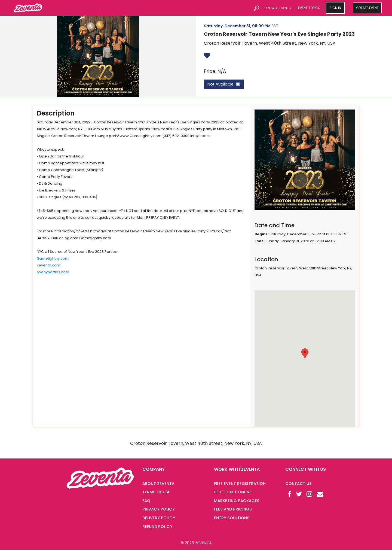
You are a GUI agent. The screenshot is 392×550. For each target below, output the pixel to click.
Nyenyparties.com (53, 272)
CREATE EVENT (367, 8)
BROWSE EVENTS (278, 8)
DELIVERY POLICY (159, 518)
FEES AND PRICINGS (233, 509)
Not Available (224, 84)
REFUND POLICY (157, 527)
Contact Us (298, 484)
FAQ (146, 501)
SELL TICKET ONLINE (233, 492)
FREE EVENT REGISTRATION (240, 484)
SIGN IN (335, 8)
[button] (305, 353)
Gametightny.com (53, 258)
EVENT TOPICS (309, 8)
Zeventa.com (48, 265)
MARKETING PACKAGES (237, 501)
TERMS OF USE (156, 492)
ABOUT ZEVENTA (158, 484)
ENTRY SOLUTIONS (232, 518)
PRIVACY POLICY (159, 509)
